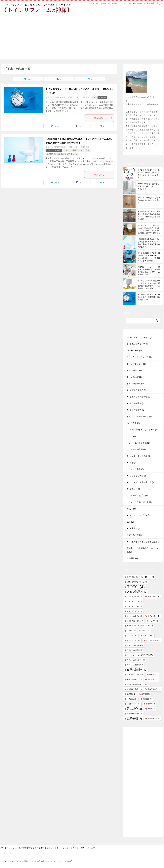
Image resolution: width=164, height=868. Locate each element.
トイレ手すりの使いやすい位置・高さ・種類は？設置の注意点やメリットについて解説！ (149, 174)
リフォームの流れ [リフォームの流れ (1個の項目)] (134, 650)
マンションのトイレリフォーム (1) (142, 430)
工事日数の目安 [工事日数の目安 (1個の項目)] (154, 689)
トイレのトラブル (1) (136, 364)
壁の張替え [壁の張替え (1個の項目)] (153, 679)
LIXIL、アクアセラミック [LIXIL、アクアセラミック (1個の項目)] (137, 582)
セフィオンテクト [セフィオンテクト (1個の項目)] (134, 611)
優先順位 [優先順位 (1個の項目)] (154, 674)
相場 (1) (133, 463)
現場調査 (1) (132, 558)
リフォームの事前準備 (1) (138, 443)
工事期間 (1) (135, 528)
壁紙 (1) (131, 509)
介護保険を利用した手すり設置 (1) (145, 542)
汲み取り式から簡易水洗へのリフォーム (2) (144, 550)
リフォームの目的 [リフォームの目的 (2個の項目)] (140, 655)
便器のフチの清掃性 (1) (140, 397)
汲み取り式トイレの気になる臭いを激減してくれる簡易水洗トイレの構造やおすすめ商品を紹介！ (149, 215)
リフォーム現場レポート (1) (139, 502)
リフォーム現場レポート (73, 150)
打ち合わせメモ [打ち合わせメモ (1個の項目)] (134, 704)
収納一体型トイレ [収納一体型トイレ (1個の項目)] (134, 679)
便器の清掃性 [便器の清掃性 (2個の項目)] (137, 670)
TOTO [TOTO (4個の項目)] (136, 587)
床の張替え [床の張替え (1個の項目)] (132, 699)
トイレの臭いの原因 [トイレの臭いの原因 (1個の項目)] (135, 621)
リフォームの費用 (54, 150)
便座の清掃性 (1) (137, 410)
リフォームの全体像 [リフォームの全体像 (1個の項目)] (135, 645)
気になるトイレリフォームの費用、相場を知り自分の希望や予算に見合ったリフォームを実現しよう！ (149, 271)
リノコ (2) (131, 436)
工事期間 (102, 98)
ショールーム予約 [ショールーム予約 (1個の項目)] (134, 601)
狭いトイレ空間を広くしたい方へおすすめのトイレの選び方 (149, 200)
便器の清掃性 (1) (137, 403)
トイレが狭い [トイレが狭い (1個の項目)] (154, 616)
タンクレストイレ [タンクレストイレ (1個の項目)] (134, 616)
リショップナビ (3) (138, 476)
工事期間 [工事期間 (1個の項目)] (131, 694)
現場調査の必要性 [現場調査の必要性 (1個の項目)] (134, 714)
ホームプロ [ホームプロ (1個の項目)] (148, 636)
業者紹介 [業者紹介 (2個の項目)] (134, 709)
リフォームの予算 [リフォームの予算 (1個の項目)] (154, 640)
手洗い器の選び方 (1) (139, 344)
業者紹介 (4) (135, 489)
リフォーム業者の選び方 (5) (142, 482)
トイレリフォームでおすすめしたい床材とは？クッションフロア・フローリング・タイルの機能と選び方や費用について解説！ (149, 229)
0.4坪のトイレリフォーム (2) (140, 337)
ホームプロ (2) (133, 423)
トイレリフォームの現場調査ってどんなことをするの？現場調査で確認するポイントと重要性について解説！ (149, 285)
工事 (94, 98)
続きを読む (103, 118)
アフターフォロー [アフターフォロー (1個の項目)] (134, 596)
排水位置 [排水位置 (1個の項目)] (150, 704)
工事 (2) (130, 522)
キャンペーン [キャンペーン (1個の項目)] (154, 596)
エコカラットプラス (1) (140, 515)
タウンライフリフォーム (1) (139, 357)
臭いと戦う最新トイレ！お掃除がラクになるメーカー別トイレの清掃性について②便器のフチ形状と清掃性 (149, 257)
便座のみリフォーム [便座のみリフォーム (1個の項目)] (135, 674)
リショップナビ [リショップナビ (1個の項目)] (134, 640)
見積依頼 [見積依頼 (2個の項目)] (134, 718)
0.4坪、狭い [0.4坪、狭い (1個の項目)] (132, 577)
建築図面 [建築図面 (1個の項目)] (147, 699)
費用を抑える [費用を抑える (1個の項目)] (154, 718)
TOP (45, 848)
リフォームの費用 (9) (136, 449)
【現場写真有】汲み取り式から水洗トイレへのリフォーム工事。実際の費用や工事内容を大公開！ (149, 243)
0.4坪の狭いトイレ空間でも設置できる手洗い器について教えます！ (149, 186)
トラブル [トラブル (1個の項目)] (154, 621)
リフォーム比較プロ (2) (137, 495)
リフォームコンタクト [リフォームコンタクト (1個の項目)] (136, 660)
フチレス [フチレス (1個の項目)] (146, 631)
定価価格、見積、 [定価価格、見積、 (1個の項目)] (134, 689)
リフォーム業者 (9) (135, 469)
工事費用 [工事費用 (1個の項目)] (146, 694)
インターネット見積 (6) (140, 456)
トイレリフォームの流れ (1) (139, 416)
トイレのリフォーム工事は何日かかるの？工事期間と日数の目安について (149, 297)
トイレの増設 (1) (134, 370)
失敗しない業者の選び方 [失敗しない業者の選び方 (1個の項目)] (137, 684)
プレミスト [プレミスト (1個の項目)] (132, 636)
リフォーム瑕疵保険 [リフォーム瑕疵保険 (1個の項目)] (135, 665)
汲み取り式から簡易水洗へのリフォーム (62, 154)
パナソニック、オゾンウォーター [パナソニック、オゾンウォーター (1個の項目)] (140, 626)
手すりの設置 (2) (134, 535)
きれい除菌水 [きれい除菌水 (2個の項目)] (137, 592)
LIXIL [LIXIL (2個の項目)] (149, 577)
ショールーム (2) (134, 351)
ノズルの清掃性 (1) (138, 390)
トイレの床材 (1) (134, 377)
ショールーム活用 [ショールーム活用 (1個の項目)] (134, 606)
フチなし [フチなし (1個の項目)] (131, 631)
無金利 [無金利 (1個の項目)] (151, 709)
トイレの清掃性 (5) (135, 384)
